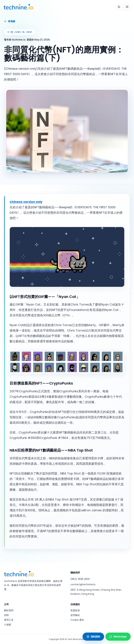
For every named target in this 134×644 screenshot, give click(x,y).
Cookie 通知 (77, 620)
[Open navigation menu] (127, 7)
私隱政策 (75, 610)
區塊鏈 (10, 21)
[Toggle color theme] (119, 7)
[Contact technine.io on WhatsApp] (118, 637)
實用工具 (9, 620)
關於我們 (9, 610)
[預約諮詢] (93, 637)
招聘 (6, 615)
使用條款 (75, 615)
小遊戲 (8, 625)
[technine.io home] (19, 7)
